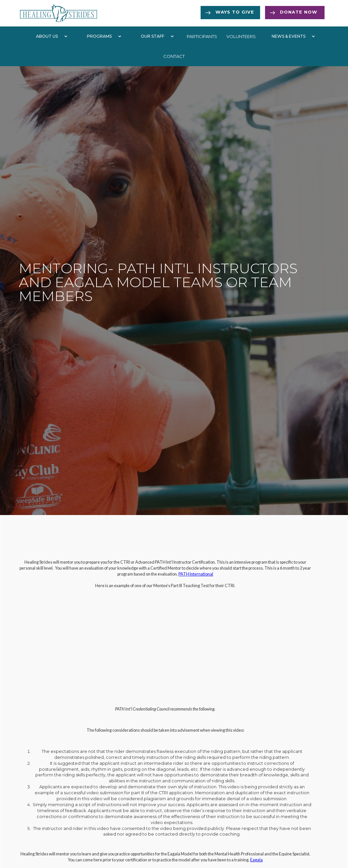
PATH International (196, 574)
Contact (174, 56)
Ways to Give (235, 12)
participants (202, 36)
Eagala (256, 860)
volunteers (241, 36)
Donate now (299, 12)
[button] (50, 36)
